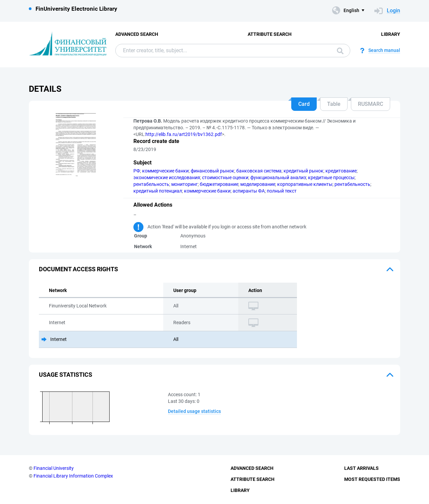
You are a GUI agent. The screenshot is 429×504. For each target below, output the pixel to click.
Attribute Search (270, 34)
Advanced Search (137, 34)
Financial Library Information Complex (73, 476)
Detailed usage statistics (194, 411)
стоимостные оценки (225, 177)
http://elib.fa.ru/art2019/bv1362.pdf (184, 134)
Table (334, 104)
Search (340, 51)
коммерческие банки (165, 171)
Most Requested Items (372, 479)
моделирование (258, 184)
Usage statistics (66, 375)
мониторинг (185, 184)
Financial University (54, 468)
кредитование (341, 171)
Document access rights (78, 269)
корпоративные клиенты (305, 184)
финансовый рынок (212, 171)
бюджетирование (219, 184)
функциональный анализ (278, 177)
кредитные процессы (331, 177)
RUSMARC (371, 104)
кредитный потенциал (158, 191)
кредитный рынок (303, 171)
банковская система (259, 171)
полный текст (282, 191)
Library (391, 34)
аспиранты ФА (249, 191)
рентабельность (151, 184)
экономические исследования (167, 177)
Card (304, 104)
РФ (137, 171)
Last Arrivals (361, 468)
